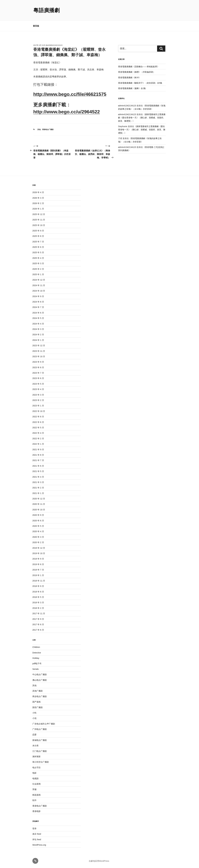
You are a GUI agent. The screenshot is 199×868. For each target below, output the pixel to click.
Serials (36, 669)
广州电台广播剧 (40, 729)
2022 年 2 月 (38, 439)
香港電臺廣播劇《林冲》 (129, 78)
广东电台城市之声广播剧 (44, 724)
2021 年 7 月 (38, 460)
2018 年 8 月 (38, 592)
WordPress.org (39, 845)
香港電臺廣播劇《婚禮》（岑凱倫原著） (137, 72)
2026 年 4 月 (38, 192)
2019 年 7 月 (38, 570)
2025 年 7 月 (38, 242)
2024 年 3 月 (38, 329)
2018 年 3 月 (38, 603)
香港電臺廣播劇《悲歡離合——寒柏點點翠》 (139, 67)
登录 (34, 829)
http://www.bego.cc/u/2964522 (67, 112)
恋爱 (34, 735)
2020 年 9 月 (38, 515)
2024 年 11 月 (39, 285)
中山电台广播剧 (40, 674)
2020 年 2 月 (38, 542)
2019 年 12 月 (39, 548)
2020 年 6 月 (38, 521)
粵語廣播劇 (46, 10)
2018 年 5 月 (38, 597)
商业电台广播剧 (40, 696)
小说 (34, 718)
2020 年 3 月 (38, 537)
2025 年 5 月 (38, 252)
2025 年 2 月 (38, 269)
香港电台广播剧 (48, 129)
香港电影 (36, 811)
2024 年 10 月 (39, 291)
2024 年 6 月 (38, 313)
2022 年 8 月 (38, 417)
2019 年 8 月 (38, 564)
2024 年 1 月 (38, 340)
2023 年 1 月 (38, 406)
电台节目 (36, 768)
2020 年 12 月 (39, 499)
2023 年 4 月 (38, 389)
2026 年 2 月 (38, 203)
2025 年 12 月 (39, 214)
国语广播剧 (38, 707)
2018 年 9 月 (38, 586)
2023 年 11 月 (39, 351)
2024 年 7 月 (38, 307)
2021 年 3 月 (38, 482)
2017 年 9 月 (38, 619)
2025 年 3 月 (38, 263)
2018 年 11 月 (39, 581)
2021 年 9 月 (38, 450)
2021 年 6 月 (38, 466)
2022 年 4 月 (38, 433)
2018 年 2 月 (38, 608)
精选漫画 (36, 795)
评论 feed (37, 839)
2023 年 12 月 (39, 346)
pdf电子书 (37, 664)
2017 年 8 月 (38, 624)
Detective (37, 653)
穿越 (34, 789)
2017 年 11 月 (39, 613)
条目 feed (37, 834)
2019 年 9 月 (38, 559)
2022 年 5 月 (38, 428)
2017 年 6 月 (38, 630)
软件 (34, 800)
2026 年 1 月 (38, 209)
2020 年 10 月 (39, 510)
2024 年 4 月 (38, 324)
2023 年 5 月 (38, 384)
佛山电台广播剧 (40, 680)
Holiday (36, 658)
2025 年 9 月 (38, 231)
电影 (34, 773)
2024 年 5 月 (38, 318)
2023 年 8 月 (38, 367)
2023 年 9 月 (38, 362)
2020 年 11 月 (39, 504)
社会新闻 (36, 784)
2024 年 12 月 (39, 280)
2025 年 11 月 (39, 220)
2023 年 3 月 (38, 395)
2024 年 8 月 (38, 302)
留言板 (36, 26)
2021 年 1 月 (38, 493)
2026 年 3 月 (38, 198)
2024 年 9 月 (38, 296)
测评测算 (36, 757)
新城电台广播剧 (40, 740)
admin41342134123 (55, 45)
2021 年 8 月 (38, 455)
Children (36, 647)
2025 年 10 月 (39, 225)
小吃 (34, 713)
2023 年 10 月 (39, 356)
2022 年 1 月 (38, 444)
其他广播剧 (38, 691)
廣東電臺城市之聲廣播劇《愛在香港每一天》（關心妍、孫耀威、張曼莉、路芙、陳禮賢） (142, 118)
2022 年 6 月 (38, 422)
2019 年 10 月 (39, 553)
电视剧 (35, 778)
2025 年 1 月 (38, 274)
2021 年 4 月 (38, 477)
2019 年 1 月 (38, 575)
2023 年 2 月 (38, 400)
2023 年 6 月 (38, 378)
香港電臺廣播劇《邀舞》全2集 (132, 88)
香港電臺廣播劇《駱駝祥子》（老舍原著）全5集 (140, 83)
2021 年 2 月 (38, 488)
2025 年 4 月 (38, 258)
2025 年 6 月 (38, 247)
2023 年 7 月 (38, 373)
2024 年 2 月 (38, 335)
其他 (39, 129)
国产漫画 (36, 702)
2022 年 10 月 (39, 411)
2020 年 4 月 (38, 531)
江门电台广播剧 (40, 751)
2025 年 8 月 (38, 236)
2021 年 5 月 (38, 471)
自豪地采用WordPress (99, 861)
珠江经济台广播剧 (41, 762)
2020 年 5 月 (38, 526)
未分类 (35, 746)
